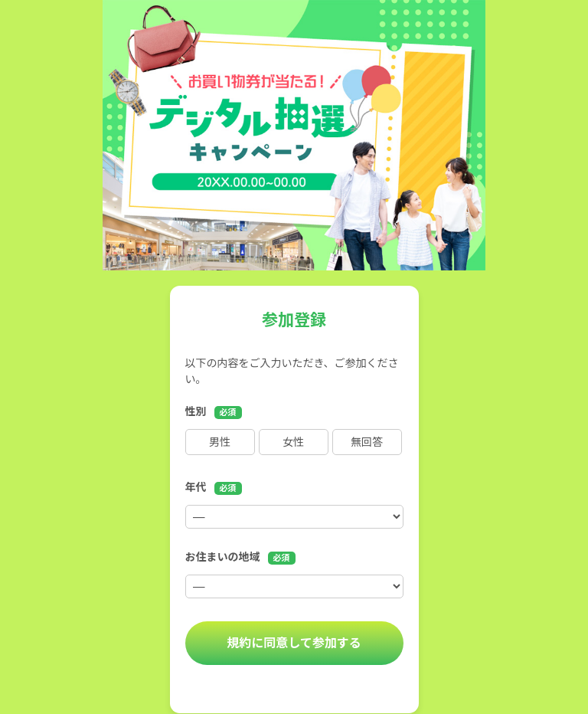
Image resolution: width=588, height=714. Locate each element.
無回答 (367, 442)
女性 (293, 442)
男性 (220, 442)
